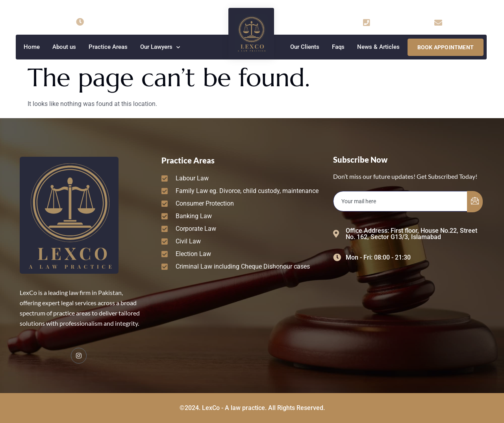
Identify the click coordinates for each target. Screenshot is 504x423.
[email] (400, 201)
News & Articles (378, 47)
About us (64, 47)
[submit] (475, 202)
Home (32, 47)
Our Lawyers (160, 47)
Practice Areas (108, 47)
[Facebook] (79, 356)
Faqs (338, 47)
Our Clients (305, 47)
